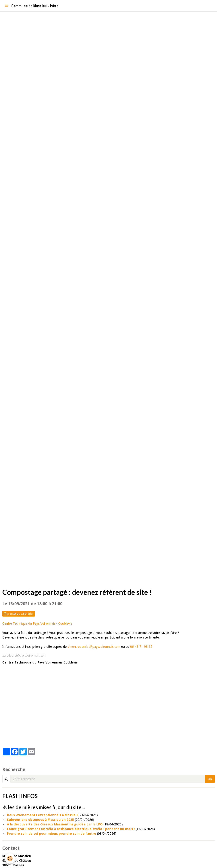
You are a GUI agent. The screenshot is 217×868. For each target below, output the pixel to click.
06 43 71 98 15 (141, 647)
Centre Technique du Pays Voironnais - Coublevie (37, 623)
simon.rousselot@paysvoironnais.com (93, 647)
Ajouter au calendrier (19, 614)
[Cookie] (10, 858)
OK (210, 779)
